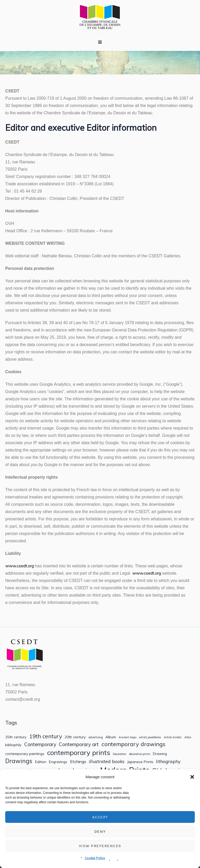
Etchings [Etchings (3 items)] (78, 762)
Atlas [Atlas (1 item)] (188, 737)
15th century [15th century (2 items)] (16, 737)
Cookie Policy (95, 858)
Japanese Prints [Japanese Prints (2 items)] (140, 762)
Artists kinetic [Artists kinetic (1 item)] (173, 737)
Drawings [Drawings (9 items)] (19, 761)
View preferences (100, 846)
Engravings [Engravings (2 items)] (58, 762)
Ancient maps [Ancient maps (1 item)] (128, 737)
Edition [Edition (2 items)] (41, 762)
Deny (100, 831)
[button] (192, 777)
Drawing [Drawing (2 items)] (160, 754)
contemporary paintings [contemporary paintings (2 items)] (25, 754)
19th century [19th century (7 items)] (46, 736)
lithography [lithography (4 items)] (168, 761)
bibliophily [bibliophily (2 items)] (13, 745)
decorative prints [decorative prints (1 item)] (140, 754)
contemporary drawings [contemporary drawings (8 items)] (133, 744)
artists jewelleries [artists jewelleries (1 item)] (150, 737)
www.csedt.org (20, 566)
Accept (100, 817)
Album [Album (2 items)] (111, 737)
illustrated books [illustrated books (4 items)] (107, 761)
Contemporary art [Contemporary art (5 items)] (79, 744)
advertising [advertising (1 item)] (96, 737)
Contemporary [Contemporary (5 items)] (40, 744)
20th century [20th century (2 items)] (75, 737)
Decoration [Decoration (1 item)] (120, 754)
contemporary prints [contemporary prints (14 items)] (79, 753)
